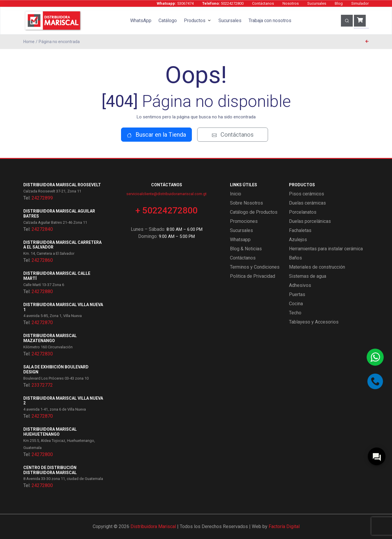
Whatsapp (240, 240)
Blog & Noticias (246, 249)
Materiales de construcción (317, 267)
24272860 (42, 260)
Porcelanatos (303, 212)
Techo (295, 313)
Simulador (360, 3)
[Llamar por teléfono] (375, 381)
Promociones (244, 221)
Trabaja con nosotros (270, 21)
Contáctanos (263, 3)
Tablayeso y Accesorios (314, 322)
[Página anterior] (367, 42)
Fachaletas (300, 230)
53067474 (175, 3)
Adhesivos (300, 285)
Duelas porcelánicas (310, 221)
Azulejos (298, 240)
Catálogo (168, 21)
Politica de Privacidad (253, 276)
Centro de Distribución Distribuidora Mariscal (50, 470)
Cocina (296, 304)
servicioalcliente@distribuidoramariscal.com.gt (166, 194)
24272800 (42, 454)
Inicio (236, 194)
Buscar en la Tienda (156, 135)
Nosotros (291, 3)
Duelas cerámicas (307, 203)
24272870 (42, 322)
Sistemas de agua (308, 276)
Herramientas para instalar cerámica (326, 249)
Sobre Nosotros (246, 203)
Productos (195, 21)
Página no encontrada (59, 42)
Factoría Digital (284, 526)
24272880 (42, 291)
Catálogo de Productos (254, 212)
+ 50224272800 (166, 210)
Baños (295, 258)
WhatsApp (141, 21)
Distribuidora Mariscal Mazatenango (50, 338)
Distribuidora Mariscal (153, 526)
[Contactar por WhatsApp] (375, 357)
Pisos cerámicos (307, 194)
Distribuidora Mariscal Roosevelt (62, 185)
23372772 (42, 385)
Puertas (297, 294)
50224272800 (223, 3)
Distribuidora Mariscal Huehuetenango (50, 432)
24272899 (42, 198)
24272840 (42, 229)
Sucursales (317, 3)
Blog (339, 3)
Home (29, 42)
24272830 (42, 354)
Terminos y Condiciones (255, 267)
